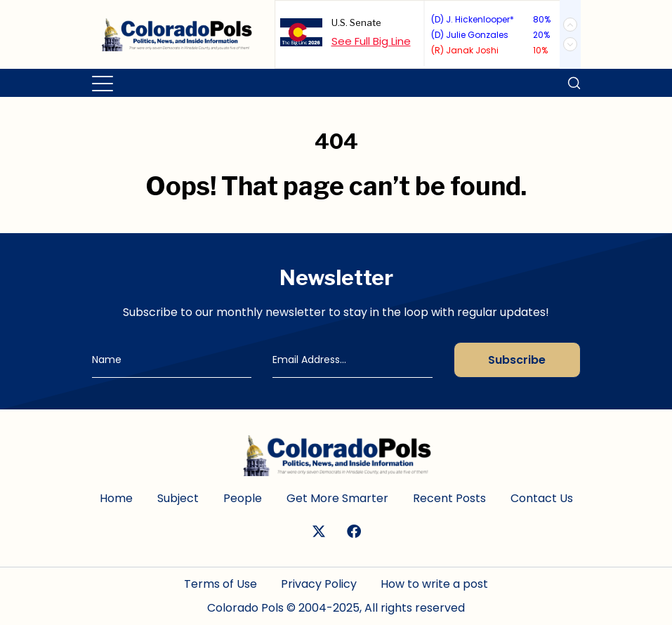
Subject (178, 498)
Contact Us (542, 498)
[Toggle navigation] (104, 83)
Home (116, 498)
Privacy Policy (319, 584)
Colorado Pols (245, 608)
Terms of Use (220, 584)
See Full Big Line (371, 41)
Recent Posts (449, 498)
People (243, 498)
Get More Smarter (337, 498)
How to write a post (434, 584)
